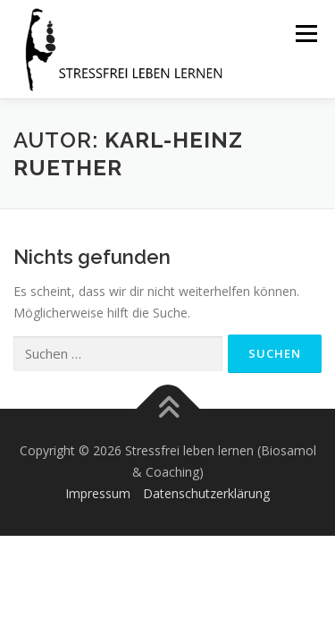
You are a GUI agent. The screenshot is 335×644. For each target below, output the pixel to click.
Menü (306, 34)
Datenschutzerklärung (206, 493)
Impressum (98, 493)
